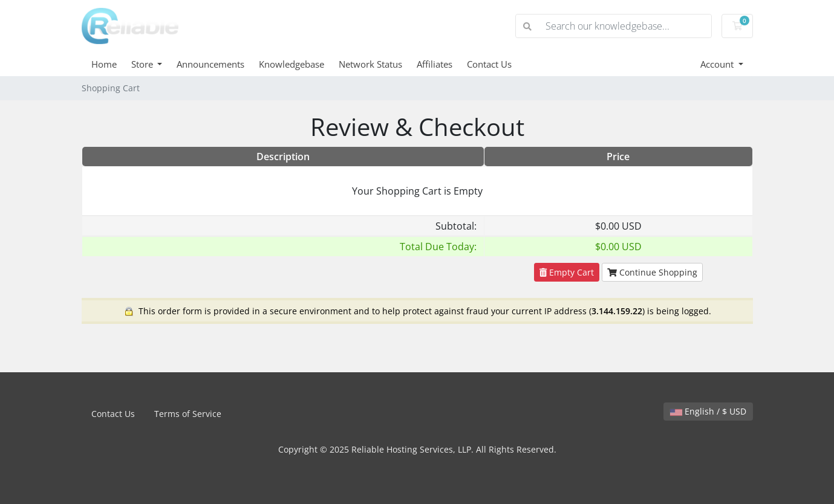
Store (143, 64)
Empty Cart (567, 272)
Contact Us (489, 64)
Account (718, 64)
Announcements (210, 64)
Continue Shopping (652, 272)
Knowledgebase (292, 64)
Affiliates (435, 64)
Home (104, 64)
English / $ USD (708, 411)
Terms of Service (188, 414)
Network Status (370, 64)
